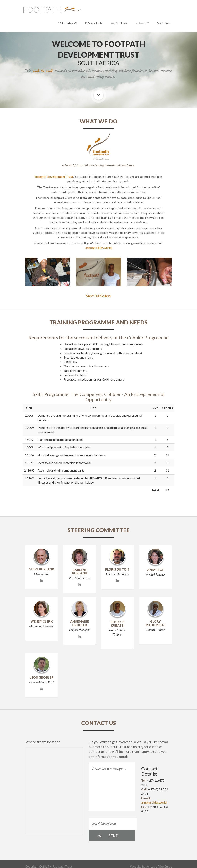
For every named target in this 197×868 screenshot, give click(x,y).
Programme (94, 22)
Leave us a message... (112, 787)
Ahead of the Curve (159, 861)
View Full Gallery (98, 296)
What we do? (67, 22)
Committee (119, 22)
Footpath (42, 10)
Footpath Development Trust (53, 177)
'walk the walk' (43, 71)
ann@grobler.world (98, 248)
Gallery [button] (142, 22)
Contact (164, 22)
